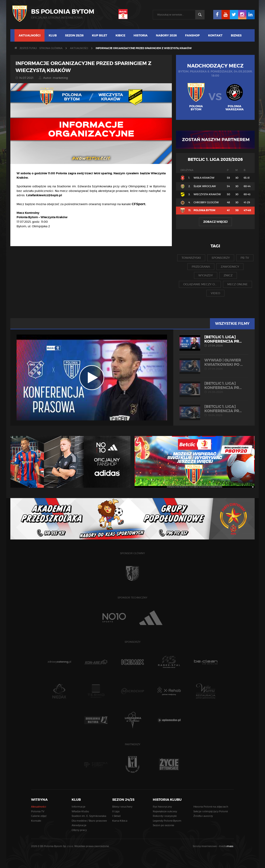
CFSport (139, 204)
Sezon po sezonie (163, 825)
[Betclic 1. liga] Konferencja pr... (214, 341)
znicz (228, 275)
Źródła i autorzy (203, 816)
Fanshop (192, 35)
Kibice (120, 35)
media (226, 846)
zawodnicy (230, 267)
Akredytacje (79, 825)
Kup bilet (100, 35)
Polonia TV (38, 811)
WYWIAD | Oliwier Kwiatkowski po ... (214, 364)
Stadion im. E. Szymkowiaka (89, 816)
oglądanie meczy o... (200, 284)
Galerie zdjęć (39, 816)
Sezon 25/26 (74, 35)
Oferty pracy (79, 830)
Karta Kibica (120, 821)
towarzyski (191, 258)
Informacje (78, 807)
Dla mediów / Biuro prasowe (89, 821)
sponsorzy (221, 258)
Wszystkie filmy (232, 324)
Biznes (236, 35)
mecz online (237, 284)
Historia (141, 35)
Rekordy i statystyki (165, 816)
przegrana (201, 267)
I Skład (116, 816)
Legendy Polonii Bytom (167, 821)
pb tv (245, 258)
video (215, 293)
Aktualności (30, 35)
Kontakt (215, 35)
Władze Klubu (80, 811)
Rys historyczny (162, 807)
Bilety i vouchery (122, 807)
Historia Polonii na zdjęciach (211, 807)
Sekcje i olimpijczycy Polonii (211, 811)
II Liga (116, 811)
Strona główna (51, 48)
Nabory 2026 (166, 35)
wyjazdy (206, 275)
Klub (53, 35)
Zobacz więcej (215, 222)
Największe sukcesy (165, 811)
